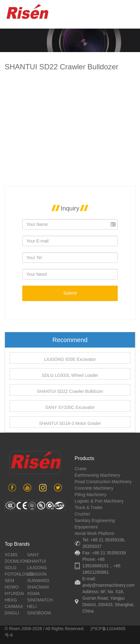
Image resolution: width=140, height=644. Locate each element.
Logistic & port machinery (99, 501)
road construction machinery (103, 482)
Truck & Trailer (89, 507)
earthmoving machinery (98, 475)
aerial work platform (95, 533)
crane (81, 469)
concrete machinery (94, 488)
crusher (83, 514)
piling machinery (91, 495)
